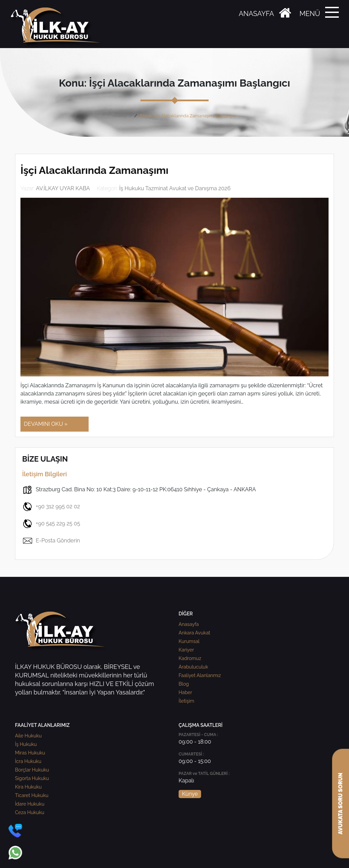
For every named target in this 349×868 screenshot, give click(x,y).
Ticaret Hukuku (32, 795)
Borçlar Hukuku (32, 770)
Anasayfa (122, 116)
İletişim (186, 701)
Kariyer (186, 650)
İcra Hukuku (28, 761)
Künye (190, 794)
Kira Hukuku (28, 787)
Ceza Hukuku (30, 812)
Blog (184, 684)
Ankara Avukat (194, 633)
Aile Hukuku (28, 736)
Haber (185, 692)
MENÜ (310, 14)
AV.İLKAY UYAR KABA (63, 188)
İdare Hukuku (30, 804)
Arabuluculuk (193, 667)
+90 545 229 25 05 (51, 524)
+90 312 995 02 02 (51, 507)
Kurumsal (189, 641)
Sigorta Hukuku (32, 778)
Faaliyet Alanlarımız (200, 675)
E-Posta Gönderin (51, 541)
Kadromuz (190, 658)
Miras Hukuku (30, 753)
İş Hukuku (26, 744)
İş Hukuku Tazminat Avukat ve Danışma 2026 (175, 188)
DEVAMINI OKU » (46, 424)
